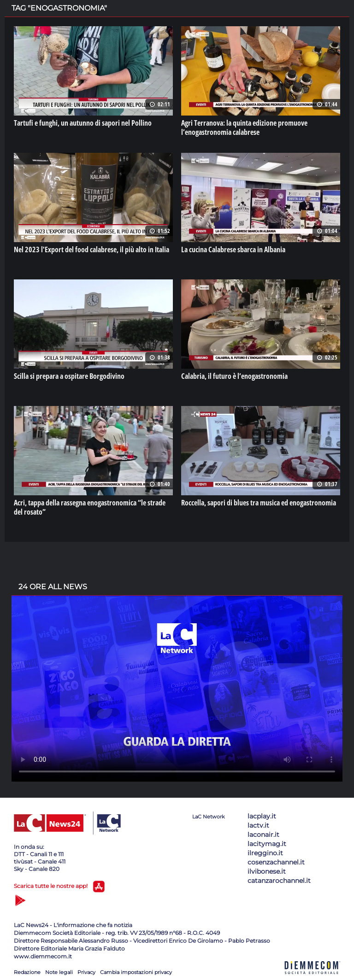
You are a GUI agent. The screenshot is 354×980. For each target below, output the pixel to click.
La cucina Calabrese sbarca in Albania (233, 249)
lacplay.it (262, 816)
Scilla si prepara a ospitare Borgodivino (69, 376)
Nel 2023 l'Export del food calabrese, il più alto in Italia (91, 249)
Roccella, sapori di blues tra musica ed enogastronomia (259, 503)
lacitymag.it (267, 844)
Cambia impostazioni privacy (136, 972)
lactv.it (258, 825)
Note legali (59, 972)
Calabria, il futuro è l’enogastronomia (234, 376)
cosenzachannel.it (276, 862)
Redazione (27, 972)
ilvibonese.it (267, 871)
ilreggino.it (265, 853)
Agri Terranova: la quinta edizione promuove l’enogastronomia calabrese (244, 128)
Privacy (86, 972)
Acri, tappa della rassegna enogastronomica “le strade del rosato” (90, 507)
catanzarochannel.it (279, 881)
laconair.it (263, 835)
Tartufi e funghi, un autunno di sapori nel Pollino (83, 123)
